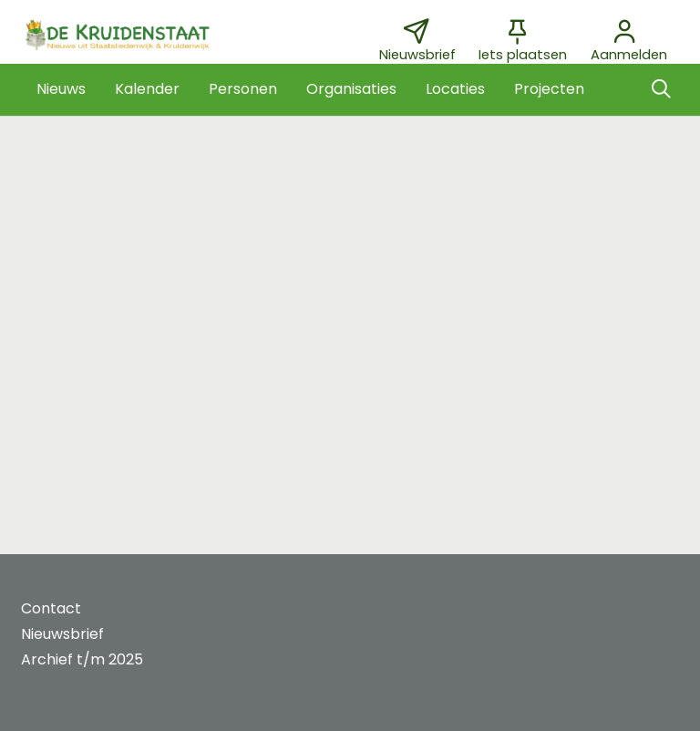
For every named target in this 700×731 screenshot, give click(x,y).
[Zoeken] (661, 89)
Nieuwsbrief (62, 634)
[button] (61, 89)
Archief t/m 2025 (82, 659)
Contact (51, 608)
